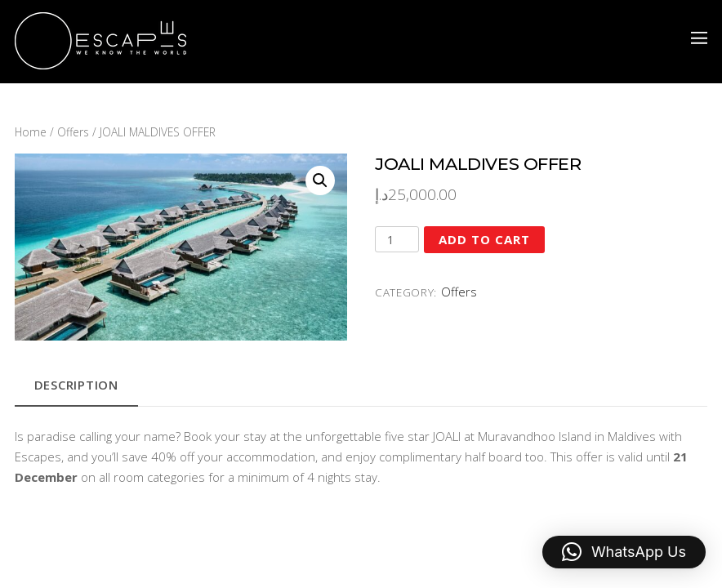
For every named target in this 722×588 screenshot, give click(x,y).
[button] (320, 180)
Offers (73, 132)
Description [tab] (76, 385)
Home (31, 132)
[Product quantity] (397, 240)
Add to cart (484, 239)
